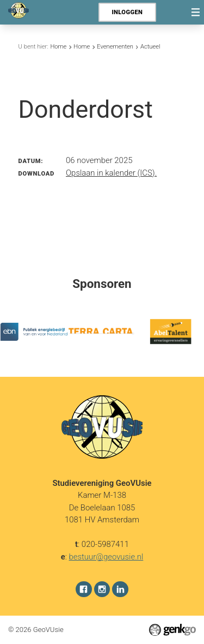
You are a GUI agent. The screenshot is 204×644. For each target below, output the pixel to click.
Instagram (102, 589)
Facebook (84, 589)
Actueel (150, 47)
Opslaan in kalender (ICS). (111, 173)
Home (58, 47)
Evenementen (115, 47)
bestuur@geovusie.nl (106, 556)
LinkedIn (120, 589)
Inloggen (127, 12)
